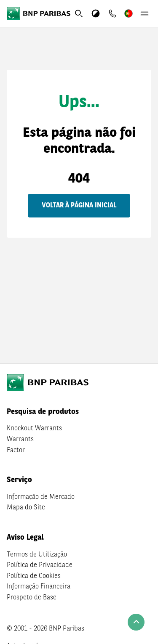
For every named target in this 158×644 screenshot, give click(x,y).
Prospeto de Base (32, 598)
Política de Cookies (34, 576)
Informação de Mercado (41, 497)
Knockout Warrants (34, 429)
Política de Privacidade (40, 565)
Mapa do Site (26, 508)
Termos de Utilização (37, 555)
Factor (16, 451)
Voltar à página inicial (79, 206)
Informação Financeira (39, 587)
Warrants (20, 440)
